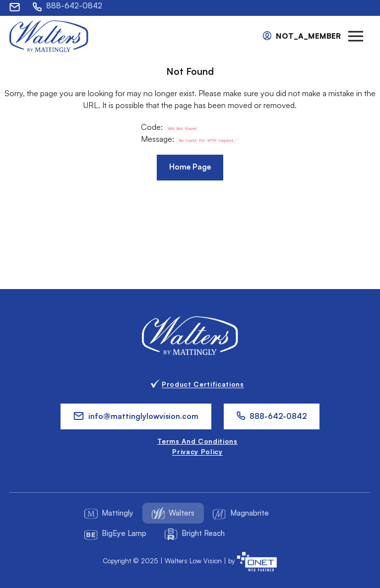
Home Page (190, 167)
